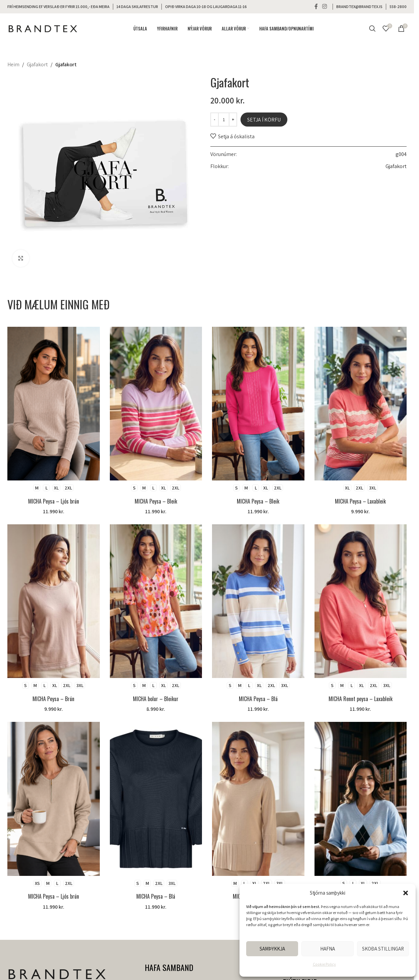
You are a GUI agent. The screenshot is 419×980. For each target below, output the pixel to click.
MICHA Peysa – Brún (53, 699)
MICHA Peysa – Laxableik (360, 501)
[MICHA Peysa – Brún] (54, 601)
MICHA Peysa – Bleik (156, 501)
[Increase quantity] (233, 120)
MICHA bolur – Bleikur (156, 699)
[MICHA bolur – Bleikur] (156, 601)
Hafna (328, 949)
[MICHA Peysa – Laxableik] (361, 404)
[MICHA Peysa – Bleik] (156, 404)
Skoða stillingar (383, 949)
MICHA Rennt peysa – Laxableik (361, 699)
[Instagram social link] (325, 7)
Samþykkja (272, 949)
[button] (406, 893)
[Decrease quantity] (215, 120)
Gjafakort (37, 64)
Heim (13, 64)
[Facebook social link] (316, 7)
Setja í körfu (264, 120)
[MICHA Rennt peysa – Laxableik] (361, 601)
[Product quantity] (224, 120)
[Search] (372, 28)
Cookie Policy (324, 964)
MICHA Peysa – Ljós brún (54, 501)
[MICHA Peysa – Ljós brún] (54, 404)
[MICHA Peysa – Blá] (258, 601)
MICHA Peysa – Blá (258, 699)
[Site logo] (43, 28)
